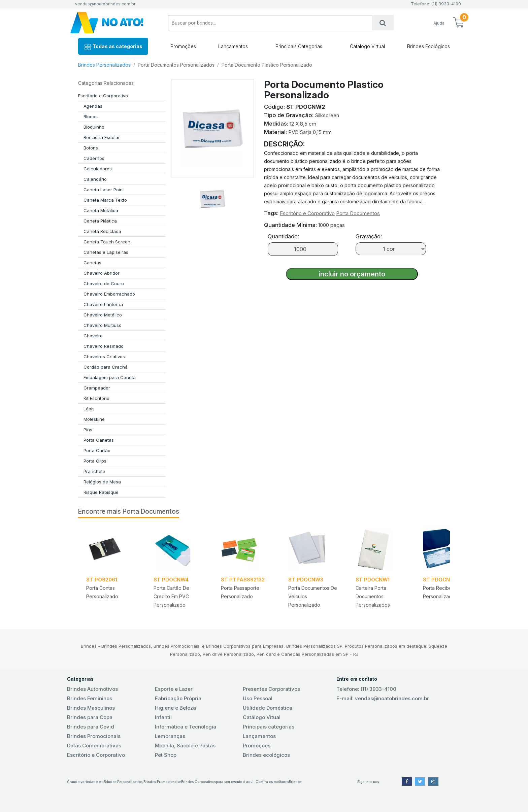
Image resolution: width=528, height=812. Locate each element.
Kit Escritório (96, 398)
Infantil (163, 717)
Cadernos (94, 158)
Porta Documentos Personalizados (176, 65)
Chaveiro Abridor (102, 273)
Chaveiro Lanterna (103, 304)
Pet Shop (166, 755)
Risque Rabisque (101, 492)
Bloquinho (94, 127)
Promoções (183, 46)
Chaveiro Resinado (104, 346)
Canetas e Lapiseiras (106, 252)
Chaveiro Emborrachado (109, 294)
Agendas (93, 106)
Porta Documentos (358, 213)
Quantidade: (283, 236)
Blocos (91, 116)
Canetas (92, 263)
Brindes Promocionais (94, 736)
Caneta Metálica (101, 210)
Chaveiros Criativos (104, 357)
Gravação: (369, 236)
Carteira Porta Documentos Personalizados (373, 596)
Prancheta (94, 471)
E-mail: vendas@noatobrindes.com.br (383, 698)
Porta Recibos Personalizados (440, 592)
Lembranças (170, 736)
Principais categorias (269, 727)
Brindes (295, 782)
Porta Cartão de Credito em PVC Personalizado (171, 596)
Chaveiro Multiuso (103, 325)
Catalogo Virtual (367, 46)
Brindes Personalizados (104, 65)
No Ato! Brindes (112, 23)
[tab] (212, 196)
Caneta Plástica (100, 221)
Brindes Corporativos (199, 782)
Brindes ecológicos (266, 755)
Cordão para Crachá (106, 367)
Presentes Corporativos (271, 689)
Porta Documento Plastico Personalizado (267, 65)
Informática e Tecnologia (186, 727)
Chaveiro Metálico (103, 315)
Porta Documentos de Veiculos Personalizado (313, 596)
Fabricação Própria (178, 698)
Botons (91, 148)
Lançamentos (233, 46)
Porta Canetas (99, 440)
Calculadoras (98, 169)
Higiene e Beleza (175, 708)
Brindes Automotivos (92, 689)
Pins (88, 430)
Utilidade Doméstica (268, 708)
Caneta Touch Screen (107, 242)
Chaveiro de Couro (104, 283)
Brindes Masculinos (91, 708)
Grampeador (97, 388)
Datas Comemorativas (94, 746)
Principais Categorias (299, 46)
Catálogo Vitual (262, 717)
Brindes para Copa (90, 717)
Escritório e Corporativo (103, 96)
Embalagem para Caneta (110, 377)
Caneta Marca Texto (105, 200)
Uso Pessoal (258, 698)
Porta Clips (95, 461)
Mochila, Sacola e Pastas (185, 746)
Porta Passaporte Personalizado (240, 592)
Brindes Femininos (90, 698)
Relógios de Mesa (102, 482)
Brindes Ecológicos (428, 46)
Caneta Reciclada (102, 231)
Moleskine (94, 419)
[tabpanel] (112, 569)
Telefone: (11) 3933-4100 (366, 689)
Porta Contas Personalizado (102, 592)
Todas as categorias (113, 47)
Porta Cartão (97, 450)
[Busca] (383, 23)
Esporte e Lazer (174, 689)
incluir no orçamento (352, 274)
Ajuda (439, 23)
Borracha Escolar (102, 137)
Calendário (95, 179)
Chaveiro (93, 336)
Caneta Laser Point (104, 190)
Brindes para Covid (91, 727)
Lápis (89, 409)
